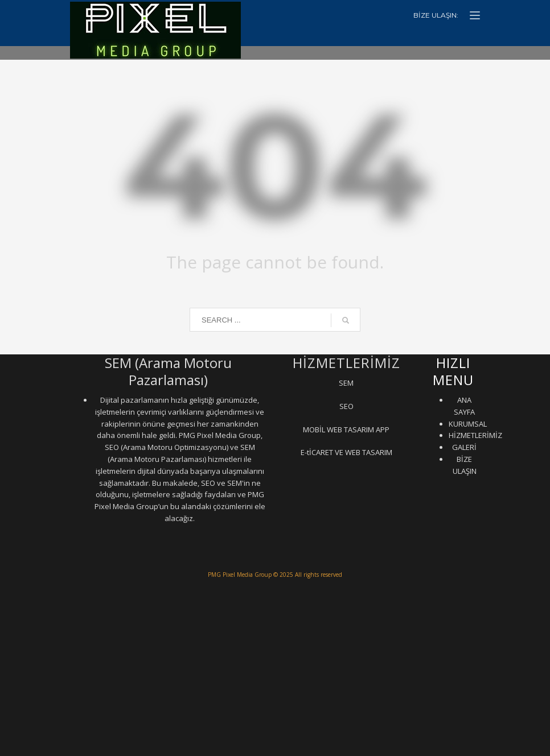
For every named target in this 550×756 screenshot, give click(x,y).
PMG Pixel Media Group (240, 575)
